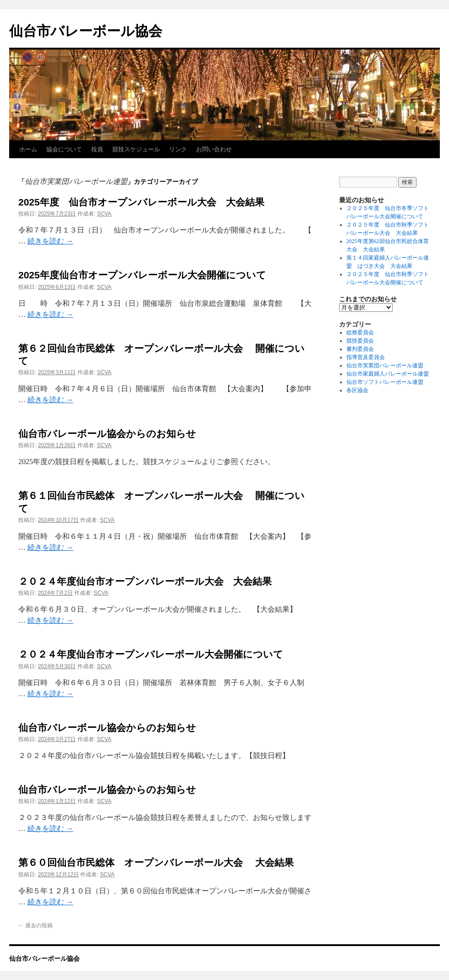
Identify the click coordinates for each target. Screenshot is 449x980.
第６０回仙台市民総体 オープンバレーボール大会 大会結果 (156, 862)
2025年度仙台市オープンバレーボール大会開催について (142, 275)
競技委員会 (360, 341)
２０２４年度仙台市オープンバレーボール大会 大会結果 (145, 581)
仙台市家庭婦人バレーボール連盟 (388, 374)
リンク (178, 149)
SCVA (104, 214)
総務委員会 (360, 332)
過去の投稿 (36, 925)
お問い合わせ (214, 149)
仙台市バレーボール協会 (86, 31)
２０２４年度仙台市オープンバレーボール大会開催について (151, 654)
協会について (64, 149)
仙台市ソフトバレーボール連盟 (385, 382)
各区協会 (357, 390)
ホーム (28, 149)
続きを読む (50, 241)
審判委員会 (360, 349)
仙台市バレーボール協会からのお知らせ (107, 434)
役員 (97, 149)
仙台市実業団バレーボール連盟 (385, 365)
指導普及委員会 (366, 357)
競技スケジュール (136, 149)
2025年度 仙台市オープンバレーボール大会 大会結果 (141, 202)
